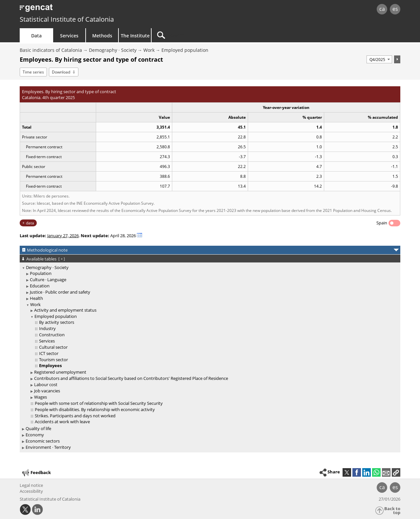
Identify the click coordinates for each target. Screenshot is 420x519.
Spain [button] (382, 223)
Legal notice (31, 485)
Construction (52, 335)
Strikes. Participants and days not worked (75, 416)
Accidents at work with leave (62, 422)
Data (36, 36)
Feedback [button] (36, 473)
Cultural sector (53, 347)
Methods (102, 36)
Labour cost (46, 384)
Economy (35, 435)
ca (382, 9)
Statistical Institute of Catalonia (67, 19)
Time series (33, 72)
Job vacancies (47, 391)
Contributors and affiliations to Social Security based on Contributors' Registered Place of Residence (131, 378)
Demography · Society (113, 50)
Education (40, 286)
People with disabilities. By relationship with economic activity (95, 409)
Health (36, 298)
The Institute (135, 36)
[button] (396, 472)
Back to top (392, 511)
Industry (47, 328)
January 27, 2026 (63, 236)
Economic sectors (43, 441)
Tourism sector (53, 360)
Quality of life (38, 428)
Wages (41, 397)
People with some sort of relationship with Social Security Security (99, 403)
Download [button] (61, 72)
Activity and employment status (65, 310)
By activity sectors (57, 322)
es (395, 9)
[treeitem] (209, 345)
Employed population (185, 50)
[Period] (379, 59)
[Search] (207, 35)
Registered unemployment (60, 372)
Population (41, 273)
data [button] (30, 223)
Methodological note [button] (47, 250)
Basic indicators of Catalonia (51, 50)
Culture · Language (48, 280)
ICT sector (49, 353)
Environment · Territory (48, 447)
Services (69, 36)
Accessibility (31, 491)
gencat (96, 10)
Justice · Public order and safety (60, 292)
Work (149, 50)
